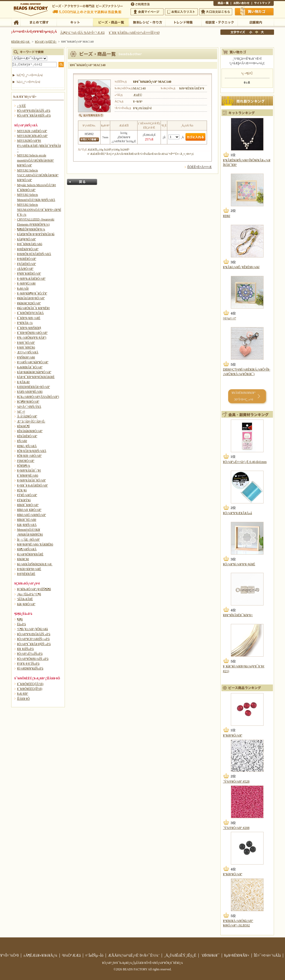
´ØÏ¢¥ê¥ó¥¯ (210, 955)
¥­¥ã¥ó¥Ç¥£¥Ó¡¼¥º (29, 303)
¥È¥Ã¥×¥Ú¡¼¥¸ (21, 42)
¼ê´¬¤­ (21, 412)
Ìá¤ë (82, 182)
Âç (262, 32)
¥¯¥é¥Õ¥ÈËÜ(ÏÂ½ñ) (30, 684)
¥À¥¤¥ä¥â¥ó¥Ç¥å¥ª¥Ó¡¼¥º (34, 372)
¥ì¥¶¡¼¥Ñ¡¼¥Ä (27, 549)
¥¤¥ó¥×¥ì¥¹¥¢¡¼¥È (29, 569)
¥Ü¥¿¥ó (22, 490)
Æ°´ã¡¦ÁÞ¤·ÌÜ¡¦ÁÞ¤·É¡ (31, 421)
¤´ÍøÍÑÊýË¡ (141, 4)
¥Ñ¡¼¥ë (22, 441)
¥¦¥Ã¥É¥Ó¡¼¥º (27, 264)
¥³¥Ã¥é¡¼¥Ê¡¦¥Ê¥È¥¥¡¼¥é (241, 267)
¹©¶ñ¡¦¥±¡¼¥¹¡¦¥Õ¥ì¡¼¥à (33, 629)
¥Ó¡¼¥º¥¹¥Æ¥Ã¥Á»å (238, 513)
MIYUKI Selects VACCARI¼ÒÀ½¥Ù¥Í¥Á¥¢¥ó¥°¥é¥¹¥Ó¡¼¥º (38, 175)
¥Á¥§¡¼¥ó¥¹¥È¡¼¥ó (30, 392)
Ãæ (257, 32)
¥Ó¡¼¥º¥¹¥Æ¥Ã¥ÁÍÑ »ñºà (34, 111)
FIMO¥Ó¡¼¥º (26, 461)
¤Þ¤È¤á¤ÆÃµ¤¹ (38, 22)
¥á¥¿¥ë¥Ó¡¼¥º (26, 604)
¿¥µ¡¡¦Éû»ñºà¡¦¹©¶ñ (29, 594)
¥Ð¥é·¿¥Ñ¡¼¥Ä (27, 446)
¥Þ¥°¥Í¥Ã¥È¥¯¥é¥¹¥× (238, 615)
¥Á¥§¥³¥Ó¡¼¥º (27, 239)
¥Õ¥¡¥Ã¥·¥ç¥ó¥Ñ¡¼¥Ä (32, 451)
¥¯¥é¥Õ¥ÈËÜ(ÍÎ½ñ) (30, 689)
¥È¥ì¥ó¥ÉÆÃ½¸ (183, 22)
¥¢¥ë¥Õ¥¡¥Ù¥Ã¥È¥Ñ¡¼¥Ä (34, 254)
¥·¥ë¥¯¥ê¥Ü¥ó (26, 347)
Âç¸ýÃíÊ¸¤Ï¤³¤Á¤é (216, 12)
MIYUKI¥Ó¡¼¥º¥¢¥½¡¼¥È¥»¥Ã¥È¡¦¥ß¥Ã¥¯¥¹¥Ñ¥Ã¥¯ (39, 146)
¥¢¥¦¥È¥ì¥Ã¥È (26, 574)
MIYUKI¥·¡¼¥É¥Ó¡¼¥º (32, 131)
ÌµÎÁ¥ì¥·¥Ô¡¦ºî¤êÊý (147, 22)
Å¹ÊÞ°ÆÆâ (256, 22)
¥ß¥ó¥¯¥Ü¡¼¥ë (27, 520)
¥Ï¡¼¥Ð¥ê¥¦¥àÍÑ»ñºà (30, 668)
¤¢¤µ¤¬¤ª (230, 318)
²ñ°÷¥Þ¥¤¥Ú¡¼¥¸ (147, 12)
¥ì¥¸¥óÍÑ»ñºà (25, 649)
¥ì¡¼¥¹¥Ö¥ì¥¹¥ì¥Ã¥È (30, 554)
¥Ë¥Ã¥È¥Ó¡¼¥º (27, 436)
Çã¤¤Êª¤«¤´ (254, 12)
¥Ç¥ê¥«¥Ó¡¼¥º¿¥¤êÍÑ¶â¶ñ (34, 589)
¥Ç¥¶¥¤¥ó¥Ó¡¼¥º (28, 402)
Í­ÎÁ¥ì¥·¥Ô (23, 699)
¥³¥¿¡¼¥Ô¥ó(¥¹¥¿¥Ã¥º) (32, 338)
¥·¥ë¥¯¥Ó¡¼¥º (26, 343)
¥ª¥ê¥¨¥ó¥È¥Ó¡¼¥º (29, 274)
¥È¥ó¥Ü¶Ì (23, 426)
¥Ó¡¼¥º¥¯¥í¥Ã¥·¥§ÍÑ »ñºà (34, 115)
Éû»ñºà (22, 624)
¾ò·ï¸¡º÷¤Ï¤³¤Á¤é (29, 82)
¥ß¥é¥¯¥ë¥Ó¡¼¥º (28, 505)
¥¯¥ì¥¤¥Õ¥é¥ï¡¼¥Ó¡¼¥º (32, 333)
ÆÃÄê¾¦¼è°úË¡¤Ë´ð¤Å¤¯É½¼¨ (134, 955)
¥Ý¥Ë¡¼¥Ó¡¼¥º (27, 495)
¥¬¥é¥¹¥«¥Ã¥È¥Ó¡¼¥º (31, 279)
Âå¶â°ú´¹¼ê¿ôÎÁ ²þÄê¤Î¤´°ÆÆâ (82, 33)
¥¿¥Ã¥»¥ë (23, 382)
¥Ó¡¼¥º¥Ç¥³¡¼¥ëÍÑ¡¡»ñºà (33, 639)
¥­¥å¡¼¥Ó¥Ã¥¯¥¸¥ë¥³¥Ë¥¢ (34, 308)
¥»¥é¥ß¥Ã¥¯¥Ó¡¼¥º (30, 367)
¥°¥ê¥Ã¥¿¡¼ (25, 323)
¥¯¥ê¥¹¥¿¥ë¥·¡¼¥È (29, 318)
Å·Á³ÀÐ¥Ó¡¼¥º (27, 416)
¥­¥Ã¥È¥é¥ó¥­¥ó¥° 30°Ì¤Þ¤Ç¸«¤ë (244, 396)
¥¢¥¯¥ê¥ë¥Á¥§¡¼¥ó (30, 244)
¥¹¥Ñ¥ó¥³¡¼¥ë (26, 357)
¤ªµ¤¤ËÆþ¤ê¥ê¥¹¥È (181, 12)
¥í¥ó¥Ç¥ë (23, 559)
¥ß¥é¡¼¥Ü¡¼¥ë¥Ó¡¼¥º (32, 515)
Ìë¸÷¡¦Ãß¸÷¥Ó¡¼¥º (29, 540)
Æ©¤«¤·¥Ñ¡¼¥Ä (28, 352)
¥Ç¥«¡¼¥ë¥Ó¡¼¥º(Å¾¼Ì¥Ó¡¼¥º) (38, 397)
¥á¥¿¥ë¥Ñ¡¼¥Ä (27, 525)
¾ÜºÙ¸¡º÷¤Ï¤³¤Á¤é (30, 75)
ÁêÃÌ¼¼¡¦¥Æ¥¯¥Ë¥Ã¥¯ (219, 22)
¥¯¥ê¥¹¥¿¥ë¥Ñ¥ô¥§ (29, 328)
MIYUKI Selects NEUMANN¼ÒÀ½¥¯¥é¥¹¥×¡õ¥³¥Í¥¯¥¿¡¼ (39, 210)
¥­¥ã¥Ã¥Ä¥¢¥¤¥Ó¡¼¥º (31, 298)
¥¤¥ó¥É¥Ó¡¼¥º (27, 259)
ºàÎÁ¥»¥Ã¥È (25, 599)
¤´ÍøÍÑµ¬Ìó (94, 955)
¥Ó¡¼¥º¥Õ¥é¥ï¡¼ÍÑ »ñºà (33, 659)
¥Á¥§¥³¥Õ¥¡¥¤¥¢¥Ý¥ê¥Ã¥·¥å (36, 234)
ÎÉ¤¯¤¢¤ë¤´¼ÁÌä (267, 955)
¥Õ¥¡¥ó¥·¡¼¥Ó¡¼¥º (29, 456)
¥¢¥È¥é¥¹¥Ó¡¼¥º (28, 249)
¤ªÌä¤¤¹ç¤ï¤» (241, 4)
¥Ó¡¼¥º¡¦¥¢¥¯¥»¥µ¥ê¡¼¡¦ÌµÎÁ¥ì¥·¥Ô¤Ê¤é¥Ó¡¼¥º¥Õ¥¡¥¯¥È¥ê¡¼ (143, 963)
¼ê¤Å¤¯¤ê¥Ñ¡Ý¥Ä (29, 407)
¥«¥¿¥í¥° (23, 694)
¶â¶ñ (20, 619)
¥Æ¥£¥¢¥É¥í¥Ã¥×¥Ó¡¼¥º (34, 387)
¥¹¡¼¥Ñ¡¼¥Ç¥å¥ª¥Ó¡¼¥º (33, 362)
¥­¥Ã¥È (75, 22)
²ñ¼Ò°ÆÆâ (71, 955)
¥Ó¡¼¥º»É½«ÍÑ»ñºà (30, 654)
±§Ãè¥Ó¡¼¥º (25, 269)
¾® (251, 32)
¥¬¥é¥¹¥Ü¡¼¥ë (26, 283)
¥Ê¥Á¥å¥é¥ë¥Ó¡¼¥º (30, 431)
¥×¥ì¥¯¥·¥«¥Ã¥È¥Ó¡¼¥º (33, 485)
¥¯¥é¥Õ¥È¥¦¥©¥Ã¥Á (31, 313)
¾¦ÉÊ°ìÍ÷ (222, 4)
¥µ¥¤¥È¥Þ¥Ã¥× (263, 4)
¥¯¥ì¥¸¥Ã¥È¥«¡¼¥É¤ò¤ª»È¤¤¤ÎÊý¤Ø (134, 33)
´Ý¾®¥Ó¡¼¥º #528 (236, 781)
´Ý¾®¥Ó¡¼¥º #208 (236, 828)
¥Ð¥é (227, 216)
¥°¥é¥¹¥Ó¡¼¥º (233, 735)
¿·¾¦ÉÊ (22, 106)
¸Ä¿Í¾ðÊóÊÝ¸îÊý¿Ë (180, 955)
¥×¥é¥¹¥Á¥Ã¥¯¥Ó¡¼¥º (32, 480)
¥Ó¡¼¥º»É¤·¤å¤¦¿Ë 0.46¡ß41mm (245, 462)
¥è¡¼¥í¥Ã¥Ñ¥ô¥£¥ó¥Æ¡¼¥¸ (35, 564)
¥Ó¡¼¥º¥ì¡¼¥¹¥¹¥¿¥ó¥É (239, 564)
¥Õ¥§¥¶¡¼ (24, 466)
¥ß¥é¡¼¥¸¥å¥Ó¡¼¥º (29, 510)
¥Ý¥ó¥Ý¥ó (24, 500)
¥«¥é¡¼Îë (23, 289)
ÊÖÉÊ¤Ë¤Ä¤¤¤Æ (200, 167)
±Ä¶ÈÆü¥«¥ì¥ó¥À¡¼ (40, 955)
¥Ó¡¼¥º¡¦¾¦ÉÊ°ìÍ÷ (111, 22)
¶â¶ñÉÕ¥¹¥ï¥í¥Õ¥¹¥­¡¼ (31, 229)
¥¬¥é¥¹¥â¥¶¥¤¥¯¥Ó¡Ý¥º (32, 293)
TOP (16, 22)
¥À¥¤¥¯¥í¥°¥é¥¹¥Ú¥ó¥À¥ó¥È (36, 377)
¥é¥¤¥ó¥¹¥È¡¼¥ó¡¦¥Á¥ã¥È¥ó (35, 544)
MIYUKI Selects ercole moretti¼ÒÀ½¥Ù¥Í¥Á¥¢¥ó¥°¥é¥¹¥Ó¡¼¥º (36, 160)
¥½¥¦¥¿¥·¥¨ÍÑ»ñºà (28, 664)
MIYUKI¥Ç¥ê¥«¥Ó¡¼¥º (32, 136)
